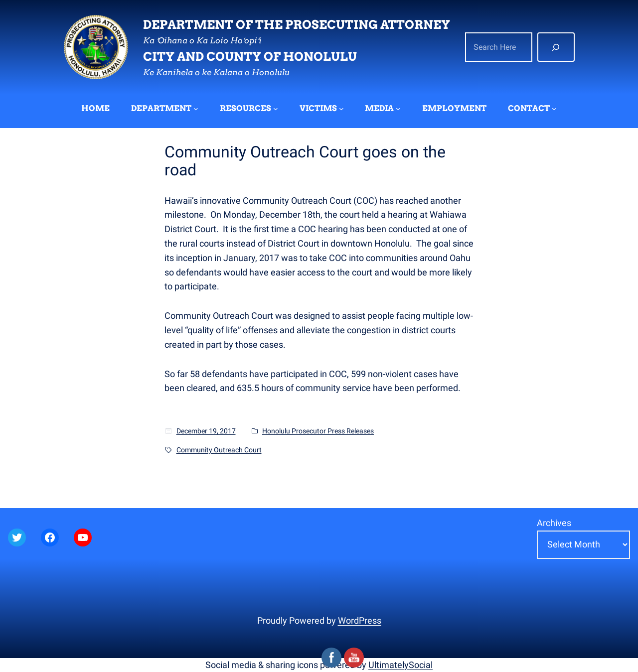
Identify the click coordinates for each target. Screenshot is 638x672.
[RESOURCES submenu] (276, 109)
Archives (554, 523)
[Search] (556, 47)
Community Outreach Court (219, 450)
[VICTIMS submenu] (341, 109)
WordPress (360, 620)
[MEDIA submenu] (398, 109)
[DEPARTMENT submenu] (196, 109)
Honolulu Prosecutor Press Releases (318, 431)
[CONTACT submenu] (554, 109)
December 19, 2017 (206, 431)
